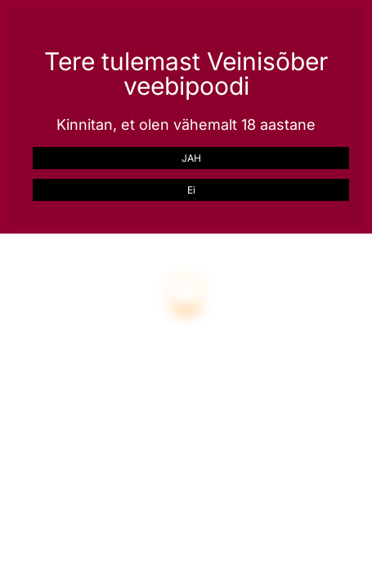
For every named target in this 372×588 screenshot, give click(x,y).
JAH (191, 158)
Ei (191, 190)
